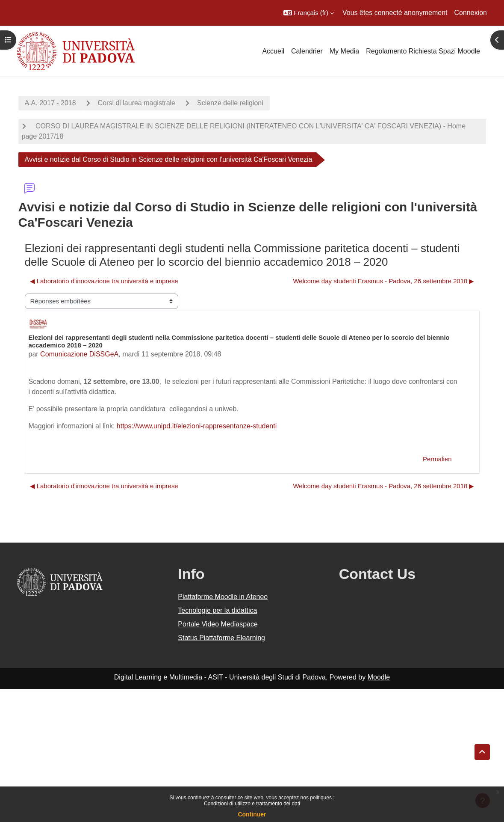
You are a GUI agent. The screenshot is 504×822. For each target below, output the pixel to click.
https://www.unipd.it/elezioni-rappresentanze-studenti (197, 426)
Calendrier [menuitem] (307, 51)
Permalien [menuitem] (437, 459)
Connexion (471, 13)
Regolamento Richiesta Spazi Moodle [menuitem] (423, 51)
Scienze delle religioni (230, 103)
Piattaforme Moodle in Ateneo (223, 597)
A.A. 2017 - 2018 (50, 103)
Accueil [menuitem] (273, 51)
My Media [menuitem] (344, 51)
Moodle (379, 677)
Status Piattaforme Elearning (221, 638)
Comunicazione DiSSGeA (79, 354)
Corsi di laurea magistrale (137, 103)
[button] (309, 13)
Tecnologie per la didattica (217, 610)
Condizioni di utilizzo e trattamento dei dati (252, 804)
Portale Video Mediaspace (218, 624)
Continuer (252, 814)
